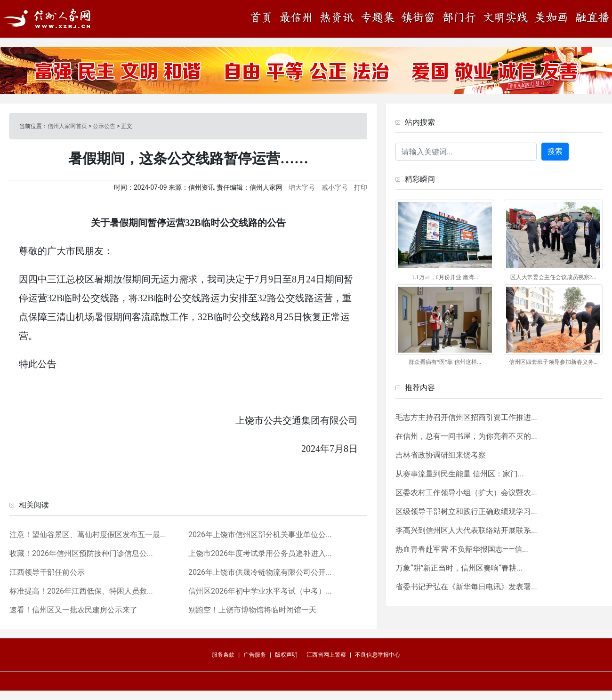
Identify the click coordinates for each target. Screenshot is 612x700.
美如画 (553, 18)
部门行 (459, 18)
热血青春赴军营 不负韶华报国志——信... (462, 549)
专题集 (377, 18)
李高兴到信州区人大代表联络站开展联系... (466, 530)
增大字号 (302, 187)
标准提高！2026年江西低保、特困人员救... (81, 591)
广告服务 (255, 655)
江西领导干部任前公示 (47, 572)
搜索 (555, 151)
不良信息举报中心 (378, 655)
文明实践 (506, 18)
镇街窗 (417, 18)
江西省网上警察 (326, 655)
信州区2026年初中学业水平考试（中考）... (260, 591)
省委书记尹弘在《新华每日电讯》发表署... (466, 587)
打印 (361, 187)
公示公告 (104, 126)
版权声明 (286, 655)
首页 (264, 18)
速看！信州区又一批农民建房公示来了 (73, 610)
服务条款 (223, 655)
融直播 (593, 18)
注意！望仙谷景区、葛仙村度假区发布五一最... (88, 535)
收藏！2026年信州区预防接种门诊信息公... (81, 553)
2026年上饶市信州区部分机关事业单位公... (260, 535)
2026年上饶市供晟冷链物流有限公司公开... (260, 572)
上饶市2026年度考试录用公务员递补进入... (260, 553)
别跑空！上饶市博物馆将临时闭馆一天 (252, 610)
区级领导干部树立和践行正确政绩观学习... (466, 511)
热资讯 (337, 18)
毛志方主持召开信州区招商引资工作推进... (466, 417)
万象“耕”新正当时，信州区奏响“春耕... (459, 568)
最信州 (297, 18)
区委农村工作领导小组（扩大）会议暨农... (466, 493)
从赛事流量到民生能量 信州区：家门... (460, 474)
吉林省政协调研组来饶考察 (441, 455)
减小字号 (335, 187)
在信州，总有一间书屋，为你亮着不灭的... (466, 436)
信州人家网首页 (67, 126)
